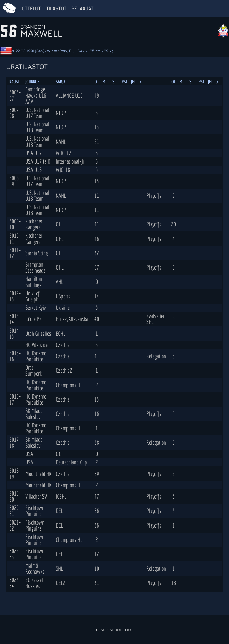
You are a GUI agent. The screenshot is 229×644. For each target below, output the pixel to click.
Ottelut (31, 8)
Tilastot (56, 8)
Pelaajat (83, 8)
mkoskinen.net (114, 629)
